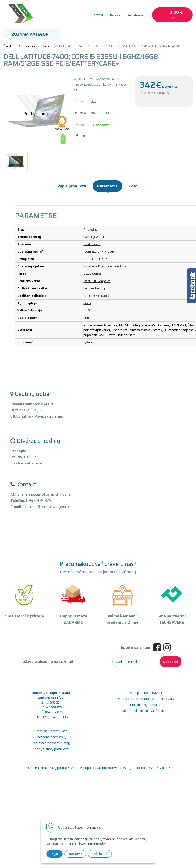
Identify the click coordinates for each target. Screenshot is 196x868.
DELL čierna (92, 274)
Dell (93, 101)
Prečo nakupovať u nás (51, 731)
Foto (133, 186)
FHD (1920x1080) (96, 296)
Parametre (107, 186)
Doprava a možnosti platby (51, 743)
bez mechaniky (94, 288)
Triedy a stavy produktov (51, 749)
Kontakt (97, 15)
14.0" (87, 310)
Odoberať (171, 662)
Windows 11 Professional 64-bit (106, 266)
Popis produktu (72, 186)
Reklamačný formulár (145, 705)
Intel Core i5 (92, 244)
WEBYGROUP (159, 768)
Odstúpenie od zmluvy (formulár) (145, 711)
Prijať (54, 854)
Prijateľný (91, 229)
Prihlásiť (116, 15)
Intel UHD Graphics (97, 281)
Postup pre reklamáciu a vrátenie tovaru (145, 699)
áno (86, 318)
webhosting (123, 768)
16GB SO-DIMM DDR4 (100, 251)
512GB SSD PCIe (95, 259)
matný (88, 303)
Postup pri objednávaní (145, 693)
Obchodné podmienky (51, 737)
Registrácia (135, 15)
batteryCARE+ (94, 237)
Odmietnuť (100, 854)
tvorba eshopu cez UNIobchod (91, 768)
